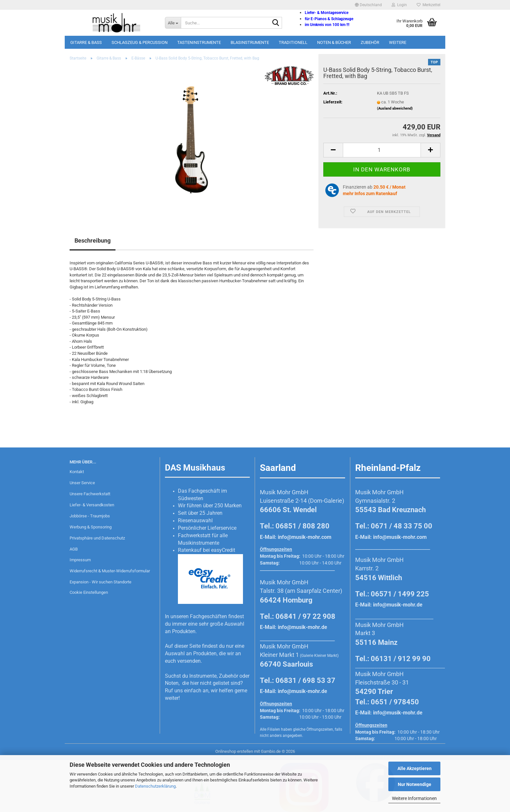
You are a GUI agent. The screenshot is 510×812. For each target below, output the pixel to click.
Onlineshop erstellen (234, 751)
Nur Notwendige (415, 784)
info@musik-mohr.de (302, 627)
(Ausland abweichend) (395, 108)
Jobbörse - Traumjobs (90, 516)
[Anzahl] (382, 150)
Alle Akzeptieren (415, 768)
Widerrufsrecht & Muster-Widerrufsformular (110, 571)
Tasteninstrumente (199, 42)
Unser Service (82, 483)
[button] (368, 5)
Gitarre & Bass (86, 42)
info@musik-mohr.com (305, 537)
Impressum (80, 560)
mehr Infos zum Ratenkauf (370, 193)
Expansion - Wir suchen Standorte (101, 582)
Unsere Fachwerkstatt (90, 494)
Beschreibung (93, 240)
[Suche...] (173, 23)
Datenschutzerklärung (155, 786)
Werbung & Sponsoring (91, 527)
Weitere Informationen (414, 798)
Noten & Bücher (334, 42)
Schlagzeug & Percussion (140, 42)
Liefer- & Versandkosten (92, 505)
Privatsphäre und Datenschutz (97, 538)
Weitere (398, 42)
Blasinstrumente (250, 42)
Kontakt (77, 472)
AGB (74, 549)
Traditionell (293, 42)
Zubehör (370, 42)
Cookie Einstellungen (89, 592)
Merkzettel (429, 5)
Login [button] (399, 5)
